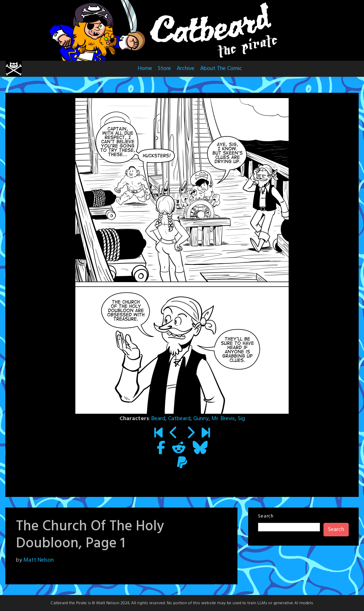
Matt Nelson (39, 560)
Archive (186, 69)
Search (266, 516)
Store (164, 69)
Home (145, 69)
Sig (241, 419)
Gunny (201, 419)
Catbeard (179, 419)
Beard (158, 419)
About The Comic (221, 69)
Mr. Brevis (223, 419)
